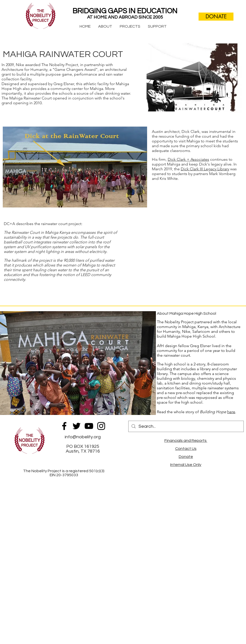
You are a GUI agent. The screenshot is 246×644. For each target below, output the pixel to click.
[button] (105, 26)
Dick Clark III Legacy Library (205, 169)
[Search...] (186, 426)
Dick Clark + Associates (188, 159)
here (231, 412)
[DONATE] (216, 17)
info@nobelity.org (83, 437)
